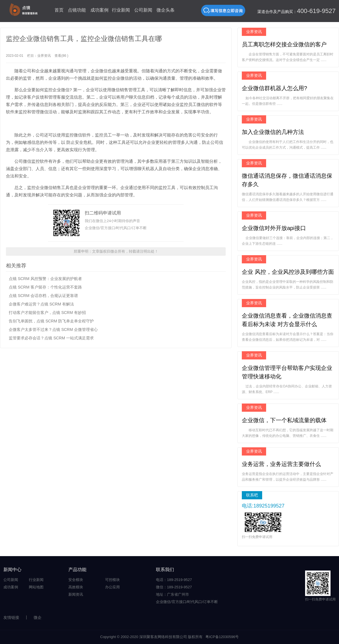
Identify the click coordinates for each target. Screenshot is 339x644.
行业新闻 (121, 10)
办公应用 (112, 587)
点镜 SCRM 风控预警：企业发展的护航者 (45, 279)
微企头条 (166, 10)
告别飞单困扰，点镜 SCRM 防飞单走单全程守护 (51, 321)
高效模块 (76, 587)
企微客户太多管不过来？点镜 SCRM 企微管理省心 (53, 329)
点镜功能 (77, 10)
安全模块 (76, 580)
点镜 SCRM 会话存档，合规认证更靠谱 (43, 296)
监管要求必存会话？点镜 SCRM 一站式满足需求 (51, 338)
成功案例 (99, 10)
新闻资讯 (76, 594)
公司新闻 (143, 10)
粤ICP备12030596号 (222, 637)
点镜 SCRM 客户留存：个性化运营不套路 (45, 287)
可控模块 (112, 580)
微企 (38, 617)
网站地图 (36, 587)
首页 (59, 10)
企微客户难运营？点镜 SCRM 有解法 (41, 304)
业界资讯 (44, 56)
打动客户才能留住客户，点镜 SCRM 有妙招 (47, 313)
